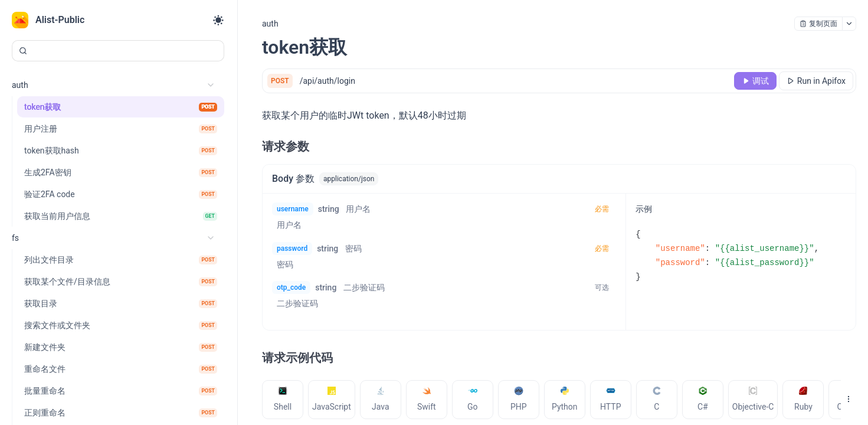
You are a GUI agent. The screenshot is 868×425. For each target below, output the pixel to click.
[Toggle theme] (218, 20)
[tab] (283, 400)
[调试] (755, 81)
